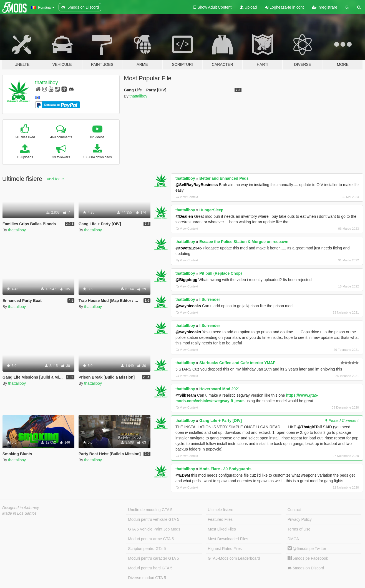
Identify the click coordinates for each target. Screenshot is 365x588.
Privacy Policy (300, 519)
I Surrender (210, 299)
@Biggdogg (186, 280)
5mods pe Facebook (308, 558)
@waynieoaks (188, 306)
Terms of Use (299, 529)
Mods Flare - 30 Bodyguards (225, 469)
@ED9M (183, 475)
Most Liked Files (222, 529)
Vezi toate (55, 179)
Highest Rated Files (225, 549)
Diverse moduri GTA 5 (147, 578)
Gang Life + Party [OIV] (221, 421)
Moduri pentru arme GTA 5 (151, 539)
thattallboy (47, 82)
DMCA (293, 539)
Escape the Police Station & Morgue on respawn (244, 242)
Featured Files (220, 519)
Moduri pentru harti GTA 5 (150, 568)
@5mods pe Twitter (307, 549)
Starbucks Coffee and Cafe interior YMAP (237, 363)
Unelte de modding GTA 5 (150, 510)
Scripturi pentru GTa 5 (147, 549)
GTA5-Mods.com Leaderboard (234, 558)
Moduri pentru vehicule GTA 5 (153, 519)
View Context (187, 197)
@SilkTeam (186, 395)
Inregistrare (325, 7)
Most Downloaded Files (228, 539)
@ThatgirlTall (309, 427)
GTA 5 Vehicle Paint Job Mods (154, 529)
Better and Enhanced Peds (224, 178)
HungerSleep (211, 210)
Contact (294, 510)
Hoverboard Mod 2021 (220, 389)
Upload (248, 7)
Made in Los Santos (19, 513)
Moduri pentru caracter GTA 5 (153, 558)
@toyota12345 (189, 248)
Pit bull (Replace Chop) (221, 273)
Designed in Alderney (21, 508)
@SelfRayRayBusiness (197, 185)
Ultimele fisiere (221, 510)
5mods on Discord (306, 568)
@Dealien (184, 216)
